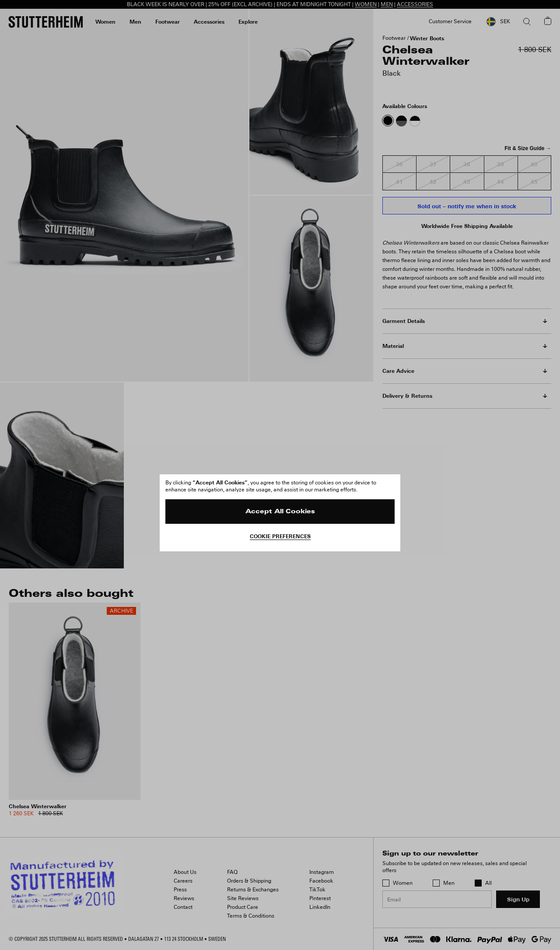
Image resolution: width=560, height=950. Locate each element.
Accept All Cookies (280, 512)
